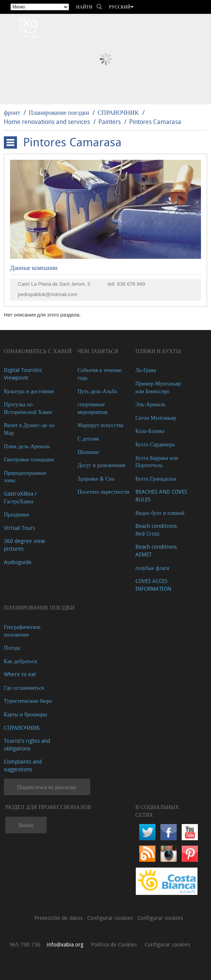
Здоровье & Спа (96, 478)
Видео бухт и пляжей (160, 513)
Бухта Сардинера (155, 444)
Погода (12, 647)
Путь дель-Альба (97, 391)
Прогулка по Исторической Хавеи (28, 408)
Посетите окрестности (103, 492)
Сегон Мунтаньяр (156, 418)
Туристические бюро (28, 701)
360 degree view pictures (24, 545)
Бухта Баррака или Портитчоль (157, 462)
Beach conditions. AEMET (157, 550)
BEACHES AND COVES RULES (161, 495)
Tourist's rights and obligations (27, 745)
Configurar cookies (111, 918)
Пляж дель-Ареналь (27, 446)
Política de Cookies (114, 944)
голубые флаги (152, 568)
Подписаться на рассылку (47, 787)
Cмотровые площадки (29, 459)
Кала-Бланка (150, 431)
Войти (26, 825)
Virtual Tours (19, 528)
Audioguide (18, 562)
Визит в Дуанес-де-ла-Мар (30, 429)
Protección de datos (59, 918)
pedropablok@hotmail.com (48, 294)
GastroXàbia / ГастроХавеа (20, 497)
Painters (110, 122)
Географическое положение (22, 631)
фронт (12, 112)
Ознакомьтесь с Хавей (38, 351)
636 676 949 (131, 284)
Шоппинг (89, 452)
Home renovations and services (47, 122)
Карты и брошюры (25, 714)
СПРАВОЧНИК (118, 112)
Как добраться (20, 661)
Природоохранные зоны (25, 477)
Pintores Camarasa (155, 122)
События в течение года (100, 374)
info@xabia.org (65, 944)
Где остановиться (24, 688)
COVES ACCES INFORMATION (153, 585)
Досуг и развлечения (101, 465)
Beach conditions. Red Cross (157, 530)
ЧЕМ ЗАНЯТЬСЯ (98, 351)
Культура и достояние (29, 391)
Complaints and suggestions (23, 765)
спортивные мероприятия (93, 408)
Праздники (16, 514)
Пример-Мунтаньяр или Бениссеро (158, 387)
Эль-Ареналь (150, 404)
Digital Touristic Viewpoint (23, 374)
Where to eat (20, 674)
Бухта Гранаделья (156, 478)
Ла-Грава (146, 370)
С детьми (88, 438)
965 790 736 (25, 944)
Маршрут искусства (100, 425)
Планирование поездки (59, 112)
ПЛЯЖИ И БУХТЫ (158, 351)
